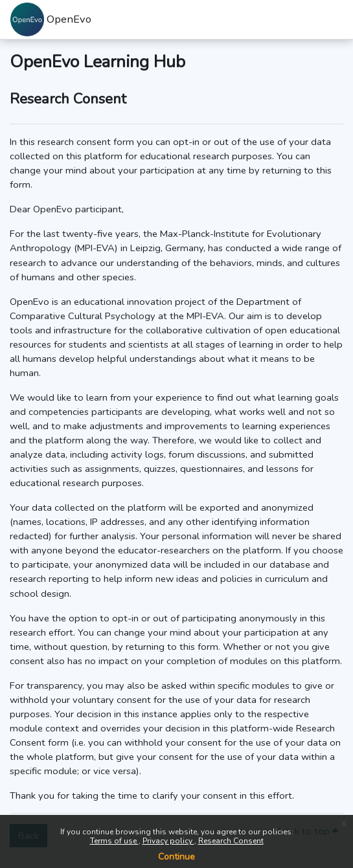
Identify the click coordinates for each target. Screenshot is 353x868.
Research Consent (231, 841)
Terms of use (114, 841)
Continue (176, 857)
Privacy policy (168, 841)
